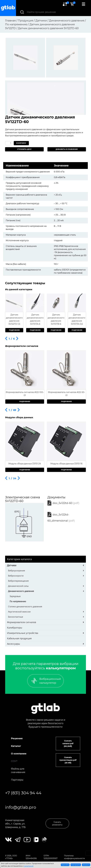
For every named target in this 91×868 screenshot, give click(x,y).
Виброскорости (16, 576)
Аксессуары (14, 644)
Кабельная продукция (19, 638)
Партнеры (17, 780)
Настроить (76, 865)
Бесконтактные (16, 617)
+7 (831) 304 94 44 (23, 793)
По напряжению (18, 601)
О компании (19, 754)
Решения (17, 738)
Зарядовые (15, 596)
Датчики (12, 565)
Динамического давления (21, 591)
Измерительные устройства (23, 633)
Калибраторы (15, 628)
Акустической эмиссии (19, 612)
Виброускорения (17, 571)
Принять (65, 865)
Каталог (16, 746)
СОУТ (14, 761)
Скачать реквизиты (57, 823)
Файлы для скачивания (18, 771)
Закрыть (86, 865)
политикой (29, 866)
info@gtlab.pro (21, 807)
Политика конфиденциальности (74, 857)
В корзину (21, 143)
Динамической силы (18, 586)
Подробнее (14, 330)
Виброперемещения (18, 581)
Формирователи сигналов (22, 622)
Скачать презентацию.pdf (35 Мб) (68, 760)
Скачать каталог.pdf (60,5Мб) (68, 743)
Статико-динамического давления (25, 607)
